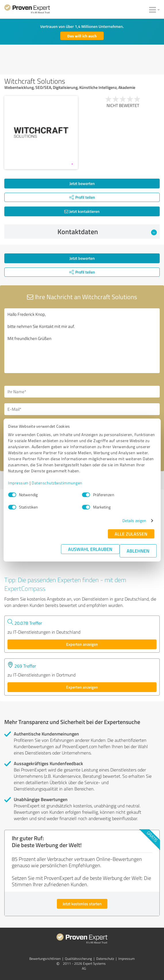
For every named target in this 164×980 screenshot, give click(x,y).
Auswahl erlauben (90, 549)
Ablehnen (138, 551)
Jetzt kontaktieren (82, 211)
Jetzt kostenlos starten (82, 904)
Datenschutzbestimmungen (57, 483)
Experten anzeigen (82, 644)
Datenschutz (105, 959)
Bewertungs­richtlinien (45, 959)
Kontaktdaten (107, 232)
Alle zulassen (131, 534)
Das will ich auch (82, 36)
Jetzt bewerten (82, 183)
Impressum (18, 483)
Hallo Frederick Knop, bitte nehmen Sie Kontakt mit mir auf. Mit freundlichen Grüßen (82, 341)
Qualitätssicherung (78, 959)
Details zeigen (134, 520)
